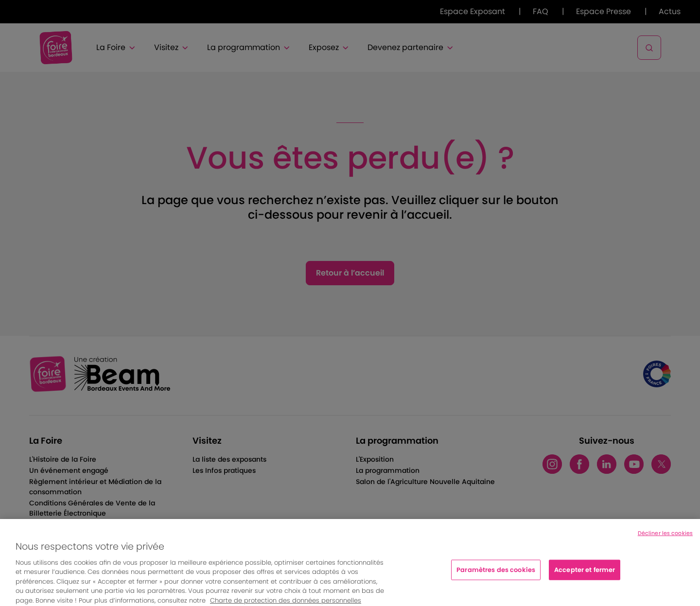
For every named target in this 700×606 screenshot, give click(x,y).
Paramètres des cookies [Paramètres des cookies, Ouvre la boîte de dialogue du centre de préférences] (496, 575)
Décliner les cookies (665, 538)
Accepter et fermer (585, 575)
